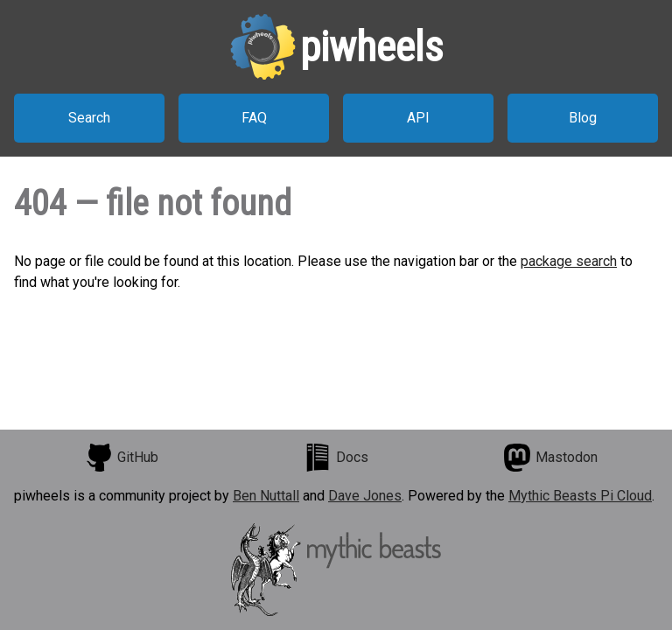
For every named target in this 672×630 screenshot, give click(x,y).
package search (569, 261)
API (418, 118)
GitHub (122, 458)
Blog (583, 118)
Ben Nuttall (266, 496)
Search (89, 118)
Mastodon (550, 458)
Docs (336, 458)
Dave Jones (365, 496)
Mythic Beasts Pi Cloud (580, 496)
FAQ (254, 118)
